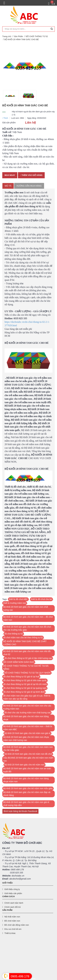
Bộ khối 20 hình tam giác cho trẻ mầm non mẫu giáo (28, 788)
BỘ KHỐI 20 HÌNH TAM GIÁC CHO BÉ (22, 39)
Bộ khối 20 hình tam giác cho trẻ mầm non (24, 765)
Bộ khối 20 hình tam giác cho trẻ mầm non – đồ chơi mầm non (28, 618)
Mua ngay (10, 175)
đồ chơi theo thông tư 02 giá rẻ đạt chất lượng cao (28, 658)
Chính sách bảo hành (14, 903)
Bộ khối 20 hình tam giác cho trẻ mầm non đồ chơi (28, 754)
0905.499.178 (20, 976)
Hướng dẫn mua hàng (29, 186)
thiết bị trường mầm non (15, 603)
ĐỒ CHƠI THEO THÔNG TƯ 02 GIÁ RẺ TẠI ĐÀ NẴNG (26, 667)
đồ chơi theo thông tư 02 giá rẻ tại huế (21, 677)
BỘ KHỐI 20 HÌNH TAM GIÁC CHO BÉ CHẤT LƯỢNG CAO (25, 643)
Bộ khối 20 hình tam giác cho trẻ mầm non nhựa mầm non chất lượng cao (26, 739)
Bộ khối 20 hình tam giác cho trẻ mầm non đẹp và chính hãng (27, 794)
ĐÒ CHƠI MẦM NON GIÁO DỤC (19, 662)
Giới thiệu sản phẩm (13, 893)
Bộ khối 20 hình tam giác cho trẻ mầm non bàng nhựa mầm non (26, 780)
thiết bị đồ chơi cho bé (41, 599)
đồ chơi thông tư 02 (14, 634)
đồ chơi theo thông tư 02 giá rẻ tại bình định (24, 692)
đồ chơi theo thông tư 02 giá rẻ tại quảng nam (25, 688)
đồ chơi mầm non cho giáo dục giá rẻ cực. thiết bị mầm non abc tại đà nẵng (27, 697)
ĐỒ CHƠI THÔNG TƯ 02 (37, 36)
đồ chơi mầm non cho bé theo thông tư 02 (23, 638)
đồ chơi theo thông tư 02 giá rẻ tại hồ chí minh (25, 684)
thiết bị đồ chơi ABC (18, 599)
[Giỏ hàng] (51, 4)
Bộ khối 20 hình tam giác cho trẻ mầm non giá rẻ (27, 733)
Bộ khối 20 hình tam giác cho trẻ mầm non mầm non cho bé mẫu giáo (28, 749)
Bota (34, 979)
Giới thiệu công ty (12, 889)
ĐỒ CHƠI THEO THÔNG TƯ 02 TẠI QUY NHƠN (28, 673)
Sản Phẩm (19, 36)
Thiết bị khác (10, 933)
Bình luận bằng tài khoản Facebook (20, 811)
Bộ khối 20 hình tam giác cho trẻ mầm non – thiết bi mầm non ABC (28, 728)
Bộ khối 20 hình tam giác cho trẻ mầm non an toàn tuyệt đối (27, 770)
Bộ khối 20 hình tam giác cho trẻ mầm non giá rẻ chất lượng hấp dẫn (26, 804)
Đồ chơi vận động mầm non (17, 925)
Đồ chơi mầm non (12, 921)
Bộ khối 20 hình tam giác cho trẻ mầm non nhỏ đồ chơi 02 (27, 653)
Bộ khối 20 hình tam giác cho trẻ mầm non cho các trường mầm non (27, 707)
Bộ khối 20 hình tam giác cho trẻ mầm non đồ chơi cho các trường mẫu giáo (27, 628)
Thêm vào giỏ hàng (31, 175)
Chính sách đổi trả (12, 907)
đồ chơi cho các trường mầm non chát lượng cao (28, 713)
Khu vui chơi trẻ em (13, 929)
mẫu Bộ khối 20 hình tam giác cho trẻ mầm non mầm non (28, 759)
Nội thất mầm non (12, 917)
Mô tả (8, 186)
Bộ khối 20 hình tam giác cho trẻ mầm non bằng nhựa (26, 718)
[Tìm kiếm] (52, 29)
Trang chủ (7, 36)
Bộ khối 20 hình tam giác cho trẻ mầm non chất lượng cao (26, 608)
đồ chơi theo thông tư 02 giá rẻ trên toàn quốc (25, 680)
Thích (5, 118)
